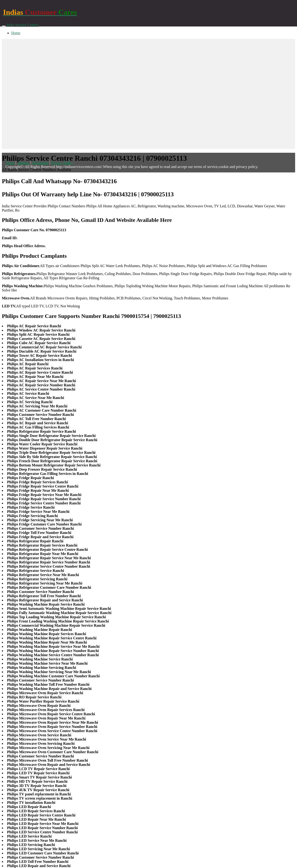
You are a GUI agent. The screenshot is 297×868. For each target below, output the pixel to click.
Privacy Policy (62, 162)
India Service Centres (23, 25)
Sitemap (23, 162)
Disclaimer (40, 162)
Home (16, 33)
